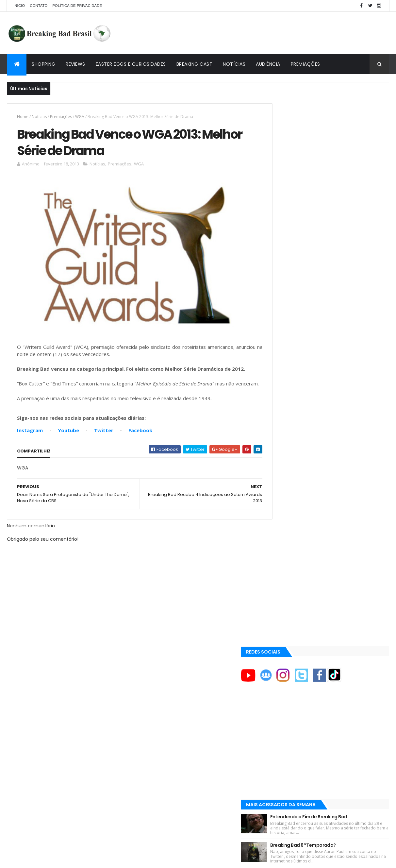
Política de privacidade (77, 6)
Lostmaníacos (288, 672)
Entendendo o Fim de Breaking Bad (338, 274)
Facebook (140, 440)
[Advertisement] (270, 33)
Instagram (30, 440)
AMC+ (281, 580)
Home (23, 117)
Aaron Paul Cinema (294, 613)
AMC (280, 558)
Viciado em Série (291, 664)
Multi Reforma (288, 687)
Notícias (234, 64)
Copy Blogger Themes (83, 859)
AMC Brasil (286, 569)
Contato (39, 6)
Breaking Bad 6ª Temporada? (333, 307)
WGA (80, 117)
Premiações (305, 64)
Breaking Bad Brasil (295, 656)
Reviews (75, 64)
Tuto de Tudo (287, 695)
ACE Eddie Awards (292, 547)
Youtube (68, 440)
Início (19, 6)
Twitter (104, 440)
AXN (279, 591)
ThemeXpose (43, 859)
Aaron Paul (286, 602)
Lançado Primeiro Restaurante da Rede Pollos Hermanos (344, 378)
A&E (279, 536)
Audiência (268, 64)
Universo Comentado (297, 679)
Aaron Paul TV (289, 624)
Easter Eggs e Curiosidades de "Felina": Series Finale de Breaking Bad (343, 343)
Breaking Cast (195, 64)
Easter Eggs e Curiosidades (131, 64)
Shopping (43, 64)
